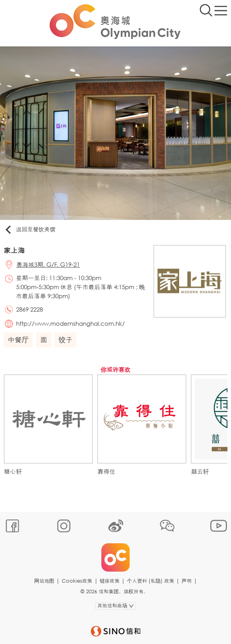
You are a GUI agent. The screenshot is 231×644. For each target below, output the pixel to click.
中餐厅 (18, 340)
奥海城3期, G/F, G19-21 (48, 264)
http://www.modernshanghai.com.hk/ (71, 323)
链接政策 (110, 581)
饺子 (66, 340)
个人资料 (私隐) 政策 (150, 581)
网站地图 (44, 581)
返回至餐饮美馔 (30, 230)
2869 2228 (29, 309)
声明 (187, 581)
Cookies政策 (77, 581)
